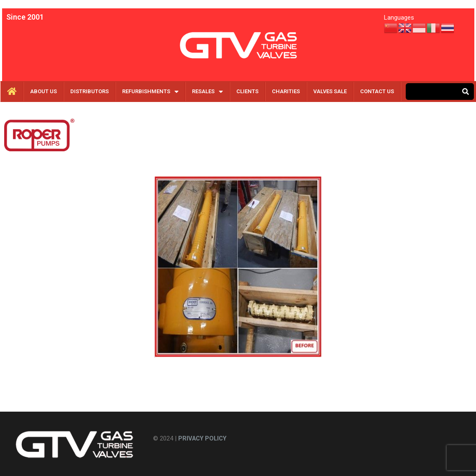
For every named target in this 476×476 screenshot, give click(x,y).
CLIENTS (247, 91)
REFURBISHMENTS (150, 92)
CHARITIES (286, 91)
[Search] (466, 92)
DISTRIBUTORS (90, 91)
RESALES (207, 92)
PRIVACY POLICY (204, 438)
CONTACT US (377, 91)
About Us (44, 91)
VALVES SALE (330, 91)
